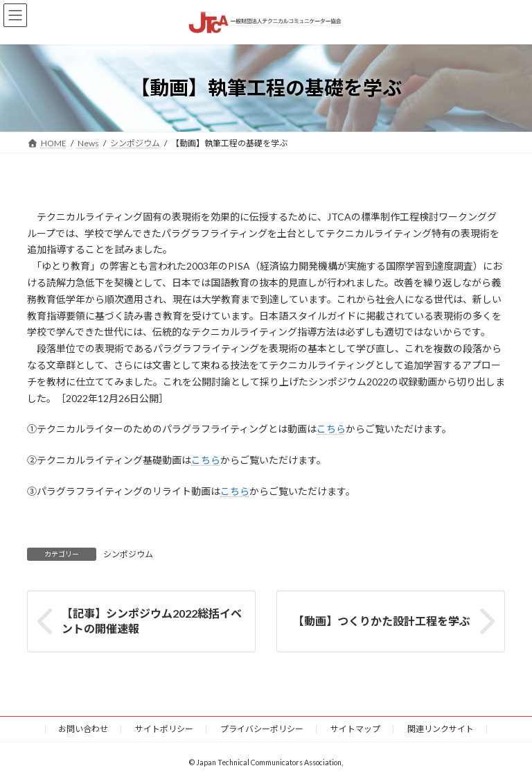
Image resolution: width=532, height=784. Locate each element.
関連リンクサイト (441, 729)
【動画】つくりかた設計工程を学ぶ (382, 621)
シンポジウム (128, 554)
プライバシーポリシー (262, 729)
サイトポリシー (164, 729)
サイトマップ (355, 729)
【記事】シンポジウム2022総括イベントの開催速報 (152, 621)
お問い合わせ (83, 729)
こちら (331, 429)
